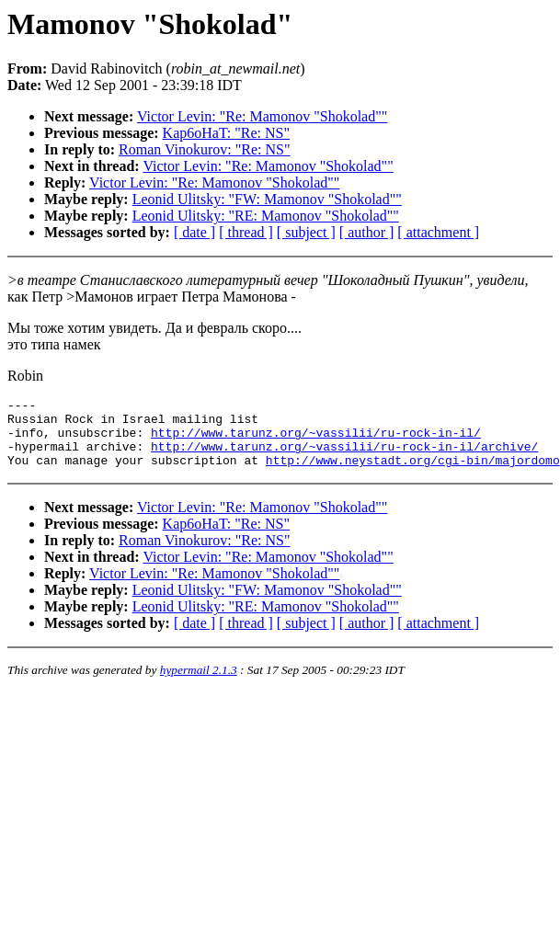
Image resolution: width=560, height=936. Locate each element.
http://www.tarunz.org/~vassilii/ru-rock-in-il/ (316, 440)
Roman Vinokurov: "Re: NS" (204, 149)
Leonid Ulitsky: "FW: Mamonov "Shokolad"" (267, 199)
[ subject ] (306, 232)
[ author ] (367, 232)
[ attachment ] (438, 232)
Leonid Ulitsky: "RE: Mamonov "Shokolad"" (266, 216)
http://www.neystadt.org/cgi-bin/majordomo (413, 474)
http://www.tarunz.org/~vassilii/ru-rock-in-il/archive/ (344, 457)
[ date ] (194, 232)
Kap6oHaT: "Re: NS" (226, 133)
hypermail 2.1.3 (199, 684)
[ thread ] (246, 232)
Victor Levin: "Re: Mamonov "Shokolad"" (262, 116)
